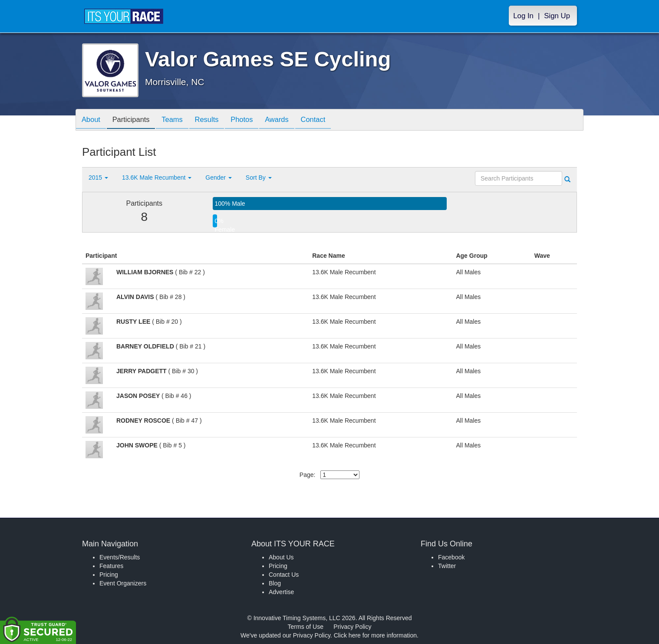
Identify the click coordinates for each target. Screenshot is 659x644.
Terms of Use (306, 627)
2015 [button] (98, 177)
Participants (135, 120)
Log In (523, 16)
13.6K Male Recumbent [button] (157, 177)
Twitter (447, 566)
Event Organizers (123, 583)
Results (215, 120)
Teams (178, 120)
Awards (290, 120)
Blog (275, 583)
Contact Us (284, 575)
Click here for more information (375, 635)
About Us (281, 557)
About (92, 120)
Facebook (451, 557)
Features (111, 566)
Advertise (281, 592)
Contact (328, 120)
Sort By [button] (259, 177)
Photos (252, 120)
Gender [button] (219, 177)
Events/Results (120, 557)
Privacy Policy (352, 627)
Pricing (109, 575)
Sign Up (557, 16)
